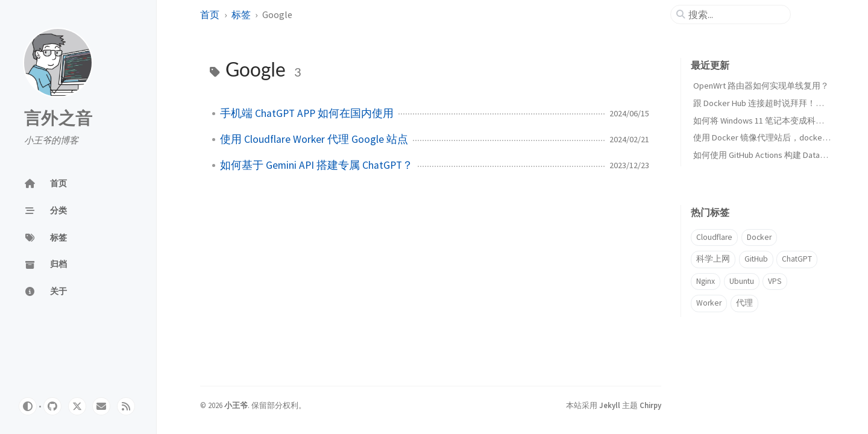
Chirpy (650, 405)
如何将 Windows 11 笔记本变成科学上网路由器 (780, 121)
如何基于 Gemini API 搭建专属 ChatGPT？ (316, 165)
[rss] (126, 406)
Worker (709, 303)
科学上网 (713, 259)
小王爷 (236, 405)
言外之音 (58, 119)
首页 (210, 14)
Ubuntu (742, 281)
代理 (744, 303)
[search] (735, 14)
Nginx (706, 281)
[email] (101, 406)
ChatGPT (797, 259)
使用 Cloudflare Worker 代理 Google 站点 (314, 139)
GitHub (756, 259)
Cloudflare (714, 237)
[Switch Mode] (28, 406)
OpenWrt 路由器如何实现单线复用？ (761, 86)
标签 (241, 14)
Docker (759, 237)
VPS (775, 281)
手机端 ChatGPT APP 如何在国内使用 (307, 113)
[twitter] (77, 406)
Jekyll (610, 405)
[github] (52, 406)
